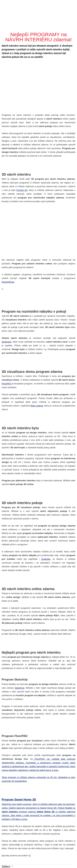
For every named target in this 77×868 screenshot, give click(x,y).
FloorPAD (6, 384)
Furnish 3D (22, 190)
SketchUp (20, 688)
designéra (7, 342)
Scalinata (46, 559)
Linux (25, 819)
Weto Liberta (37, 406)
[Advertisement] (39, 16)
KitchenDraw (8, 282)
